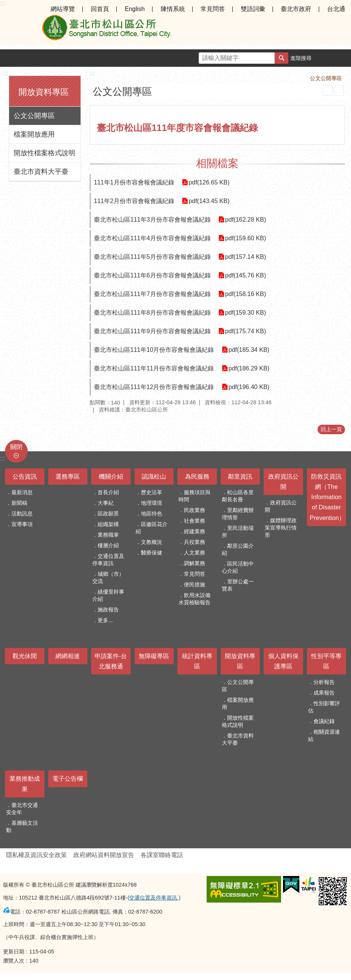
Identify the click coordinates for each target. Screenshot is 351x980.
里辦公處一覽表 (238, 585)
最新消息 (22, 492)
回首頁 (100, 9)
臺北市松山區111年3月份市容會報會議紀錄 (152, 220)
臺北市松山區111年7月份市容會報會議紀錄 (152, 294)
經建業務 (194, 531)
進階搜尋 (301, 58)
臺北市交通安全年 (22, 809)
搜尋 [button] (281, 58)
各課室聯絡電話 (162, 855)
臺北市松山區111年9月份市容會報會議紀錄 (152, 331)
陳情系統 (173, 9)
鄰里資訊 (240, 477)
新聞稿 (19, 503)
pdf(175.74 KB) (246, 331)
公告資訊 (25, 477)
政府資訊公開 (283, 482)
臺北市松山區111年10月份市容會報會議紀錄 (154, 350)
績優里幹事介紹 (108, 595)
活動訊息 (22, 514)
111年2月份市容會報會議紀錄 (134, 201)
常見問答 (213, 9)
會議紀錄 (324, 721)
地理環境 (152, 503)
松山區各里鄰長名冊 (238, 496)
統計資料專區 (197, 661)
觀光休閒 (25, 656)
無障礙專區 (154, 656)
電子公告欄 (68, 779)
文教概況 (152, 542)
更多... (105, 620)
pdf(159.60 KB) (246, 238)
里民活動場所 (238, 532)
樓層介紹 (108, 545)
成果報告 (324, 693)
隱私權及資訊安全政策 (36, 855)
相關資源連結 (324, 735)
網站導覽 (63, 9)
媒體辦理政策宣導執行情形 (281, 528)
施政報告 (108, 610)
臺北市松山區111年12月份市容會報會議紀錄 (154, 387)
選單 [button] (15, 30)
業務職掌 (108, 535)
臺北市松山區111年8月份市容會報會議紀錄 (152, 313)
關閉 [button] (16, 447)
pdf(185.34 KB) (249, 350)
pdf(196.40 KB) (249, 387)
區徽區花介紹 (152, 528)
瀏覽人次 (14, 961)
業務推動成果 (25, 784)
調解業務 (194, 563)
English (134, 9)
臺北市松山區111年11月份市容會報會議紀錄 (154, 368)
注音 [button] (339, 91)
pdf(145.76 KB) (246, 275)
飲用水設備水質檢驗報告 (194, 599)
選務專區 (68, 477)
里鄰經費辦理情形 (238, 514)
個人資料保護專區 (283, 661)
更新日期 (14, 952)
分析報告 (324, 682)
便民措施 (194, 585)
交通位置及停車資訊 (108, 560)
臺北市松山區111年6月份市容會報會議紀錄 (152, 275)
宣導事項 (22, 524)
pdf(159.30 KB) (246, 313)
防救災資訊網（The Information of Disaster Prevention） (328, 497)
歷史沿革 (152, 492)
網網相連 (68, 656)
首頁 (251, 78)
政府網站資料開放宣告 (104, 855)
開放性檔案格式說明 (44, 153)
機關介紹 (111, 477)
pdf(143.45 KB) (209, 201)
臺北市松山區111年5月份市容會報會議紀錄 (152, 257)
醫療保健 (152, 553)
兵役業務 (194, 542)
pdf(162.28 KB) (246, 220)
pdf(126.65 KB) (209, 182)
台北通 (336, 9)
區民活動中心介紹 (238, 567)
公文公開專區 (34, 116)
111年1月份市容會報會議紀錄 (134, 182)
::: (2, 3)
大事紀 (106, 503)
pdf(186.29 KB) (249, 368)
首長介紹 (108, 492)
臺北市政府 (296, 9)
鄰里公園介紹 (238, 549)
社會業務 (194, 521)
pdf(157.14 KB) (246, 257)
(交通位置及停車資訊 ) (154, 898)
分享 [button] (342, 58)
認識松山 (154, 477)
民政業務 (194, 510)
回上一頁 (331, 429)
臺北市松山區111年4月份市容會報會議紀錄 (152, 238)
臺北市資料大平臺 (41, 172)
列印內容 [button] (328, 91)
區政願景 (108, 514)
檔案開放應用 (34, 134)
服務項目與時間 (194, 496)
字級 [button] (325, 58)
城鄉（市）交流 (108, 577)
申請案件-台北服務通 (111, 661)
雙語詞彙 (253, 9)
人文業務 (194, 553)
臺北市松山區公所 (106, 30)
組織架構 (108, 524)
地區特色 (152, 514)
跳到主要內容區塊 (4, 4)
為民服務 (197, 477)
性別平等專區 (326, 661)
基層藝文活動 (22, 826)
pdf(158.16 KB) (246, 294)
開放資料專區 (44, 92)
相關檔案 (217, 163)
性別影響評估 (324, 707)
